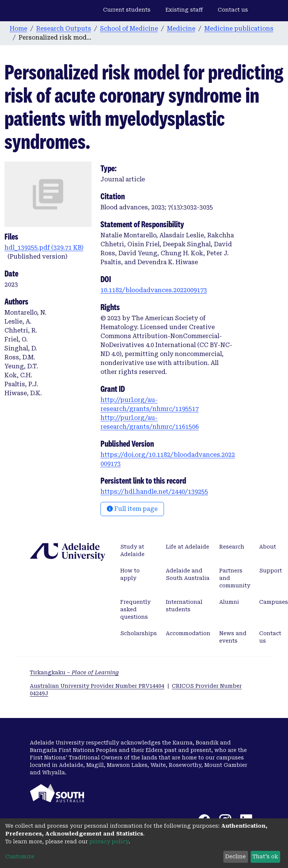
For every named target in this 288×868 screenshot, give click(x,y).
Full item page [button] (132, 509)
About (268, 547)
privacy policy (109, 842)
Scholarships (139, 633)
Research (232, 547)
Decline (236, 856)
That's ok (265, 856)
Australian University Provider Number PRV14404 (97, 686)
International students (184, 606)
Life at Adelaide (188, 547)
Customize (20, 856)
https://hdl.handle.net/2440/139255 (154, 492)
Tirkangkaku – (74, 672)
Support (271, 571)
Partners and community (235, 578)
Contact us (233, 10)
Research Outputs (64, 29)
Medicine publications (239, 29)
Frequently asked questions (135, 609)
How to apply (130, 574)
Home (18, 29)
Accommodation (188, 633)
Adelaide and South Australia (188, 574)
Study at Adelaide (132, 550)
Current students (127, 10)
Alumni (229, 602)
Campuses (274, 602)
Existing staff (184, 10)
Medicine (181, 29)
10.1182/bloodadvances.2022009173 (154, 290)
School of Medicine (129, 29)
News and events (233, 637)
